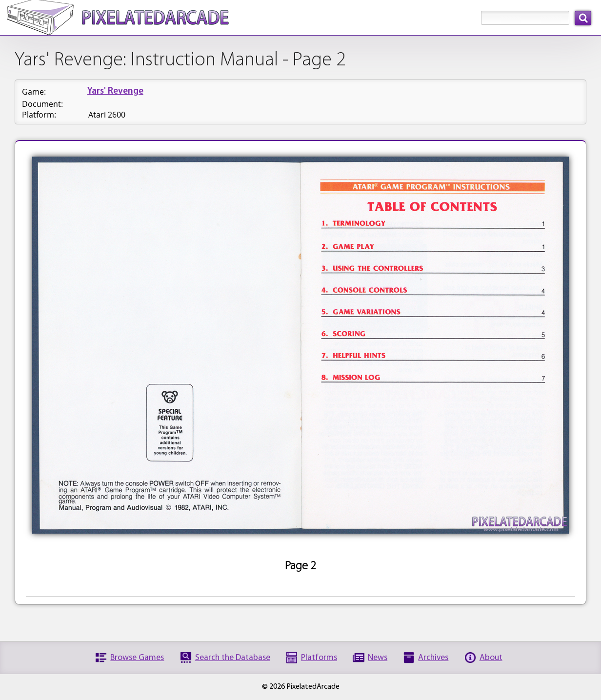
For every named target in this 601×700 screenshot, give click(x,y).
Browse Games (137, 658)
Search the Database (233, 658)
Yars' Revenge (115, 91)
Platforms (319, 658)
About (491, 658)
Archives (433, 658)
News (378, 658)
